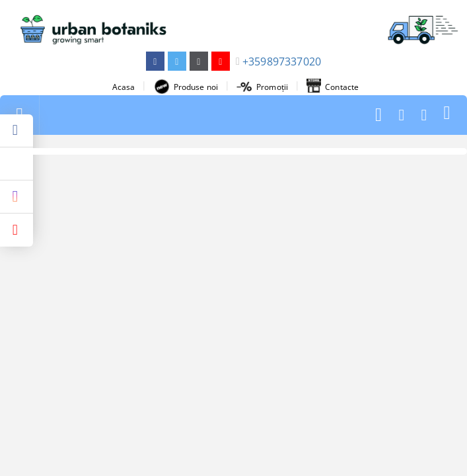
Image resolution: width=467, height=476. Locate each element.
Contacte (333, 87)
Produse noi (186, 87)
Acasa (124, 87)
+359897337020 (282, 61)
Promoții (262, 87)
